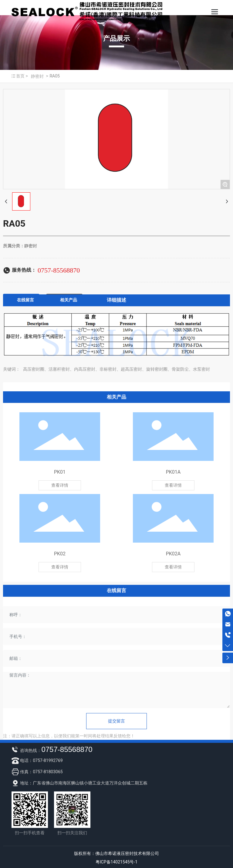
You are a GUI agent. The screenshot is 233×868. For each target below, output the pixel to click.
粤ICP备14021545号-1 (116, 862)
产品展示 (116, 38)
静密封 (37, 76)
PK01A (173, 472)
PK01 (60, 472)
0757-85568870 (59, 270)
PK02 (60, 554)
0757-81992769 (48, 760)
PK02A (173, 554)
